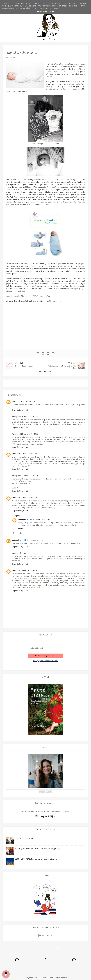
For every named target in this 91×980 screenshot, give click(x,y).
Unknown (16, 454)
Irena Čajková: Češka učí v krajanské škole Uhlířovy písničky (38, 849)
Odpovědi (18, 515)
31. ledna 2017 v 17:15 (41, 519)
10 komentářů (47, 371)
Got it (52, 12)
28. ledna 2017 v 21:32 (30, 434)
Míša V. (15, 401)
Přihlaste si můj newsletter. (45, 656)
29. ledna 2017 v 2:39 (29, 454)
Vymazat (25, 410)
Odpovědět (16, 410)
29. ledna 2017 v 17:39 (30, 476)
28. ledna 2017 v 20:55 (30, 416)
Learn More (42, 12)
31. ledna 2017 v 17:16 (35, 540)
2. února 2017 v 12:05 (29, 571)
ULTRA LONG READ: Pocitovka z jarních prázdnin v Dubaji (37, 859)
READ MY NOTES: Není (24, 838)
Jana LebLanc (24, 519)
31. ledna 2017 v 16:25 (29, 498)
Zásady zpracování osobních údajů (45, 661)
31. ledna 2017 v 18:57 (30, 553)
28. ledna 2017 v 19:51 (27, 401)
